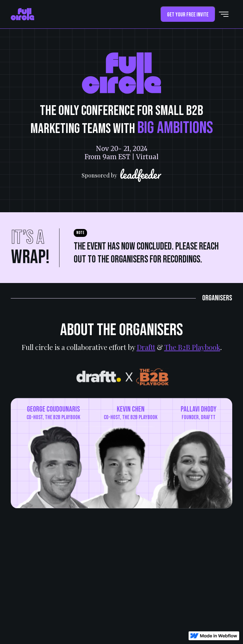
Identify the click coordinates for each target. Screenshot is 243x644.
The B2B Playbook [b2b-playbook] (192, 347)
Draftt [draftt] (146, 347)
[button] (224, 14)
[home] (22, 14)
